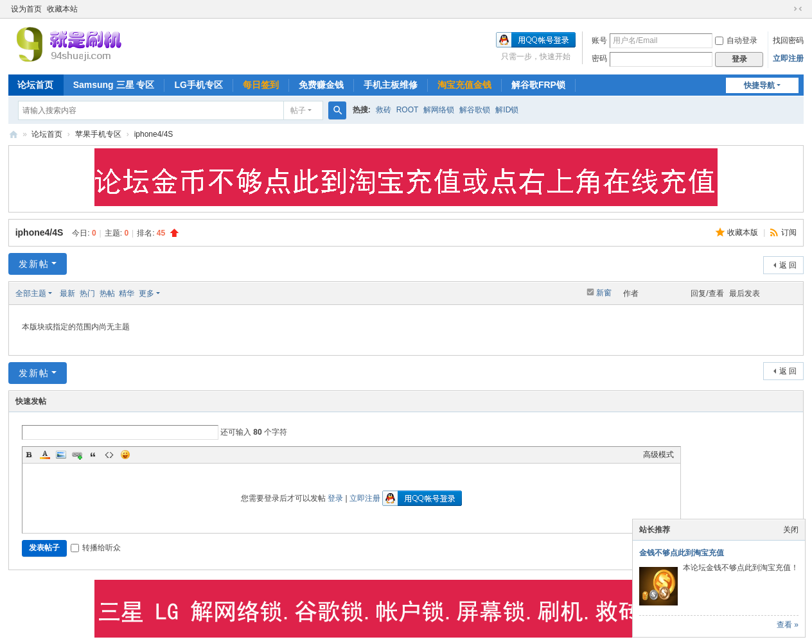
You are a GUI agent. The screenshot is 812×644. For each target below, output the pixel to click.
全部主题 (31, 293)
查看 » (788, 625)
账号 (599, 40)
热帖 (107, 293)
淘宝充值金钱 (464, 85)
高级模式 (658, 455)
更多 (146, 293)
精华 (127, 293)
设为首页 (26, 9)
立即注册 (788, 58)
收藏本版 (744, 232)
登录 (335, 498)
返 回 (788, 265)
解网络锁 (439, 110)
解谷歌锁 (475, 110)
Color (45, 455)
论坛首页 (35, 85)
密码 (599, 58)
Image (61, 455)
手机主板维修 (391, 85)
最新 (67, 293)
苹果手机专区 (98, 134)
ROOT (408, 110)
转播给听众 (96, 548)
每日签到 (261, 85)
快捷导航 (759, 85)
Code (109, 455)
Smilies (125, 455)
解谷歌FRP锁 (538, 85)
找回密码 (788, 40)
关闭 (791, 530)
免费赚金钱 (321, 85)
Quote (93, 455)
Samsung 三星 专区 (114, 85)
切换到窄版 (798, 9)
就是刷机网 (13, 135)
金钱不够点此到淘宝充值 (682, 553)
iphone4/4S (154, 134)
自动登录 (736, 40)
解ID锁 (507, 110)
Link (77, 455)
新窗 (604, 293)
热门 (87, 293)
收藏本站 (62, 9)
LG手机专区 (198, 85)
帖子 (298, 110)
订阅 (789, 232)
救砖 (384, 110)
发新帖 (34, 264)
